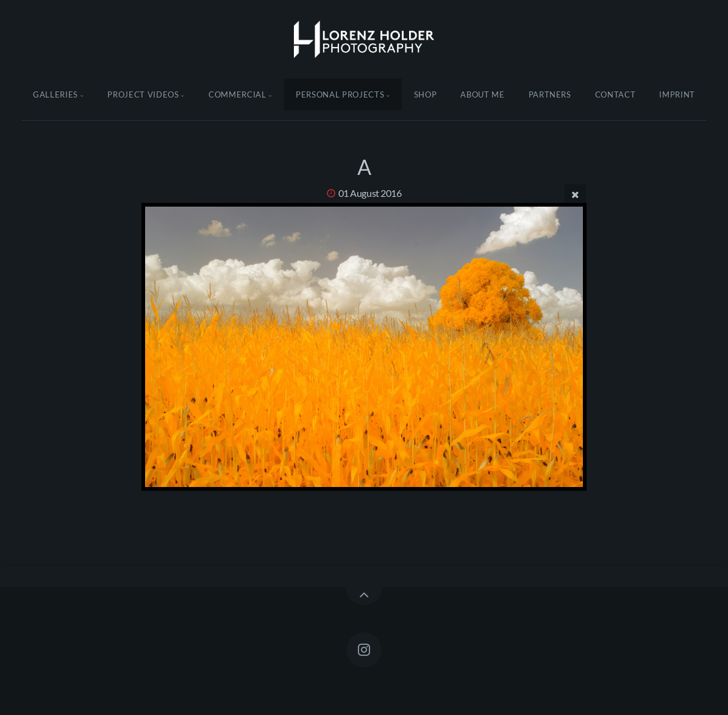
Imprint (677, 94)
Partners (550, 94)
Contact (616, 94)
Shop (426, 94)
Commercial (237, 94)
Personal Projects (340, 94)
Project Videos (143, 94)
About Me (482, 94)
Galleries (55, 94)
